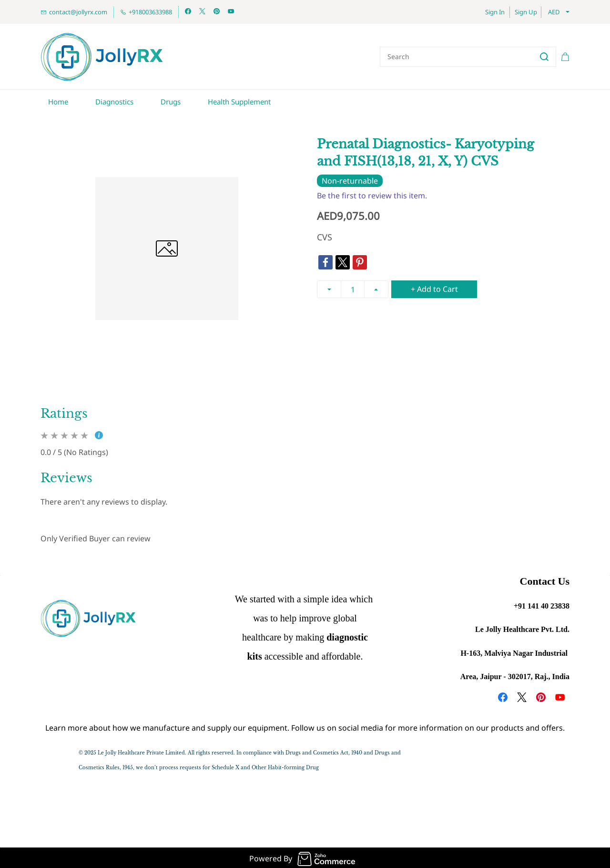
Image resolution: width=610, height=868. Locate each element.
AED (554, 12)
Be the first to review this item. (372, 194)
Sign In (495, 12)
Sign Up (526, 12)
